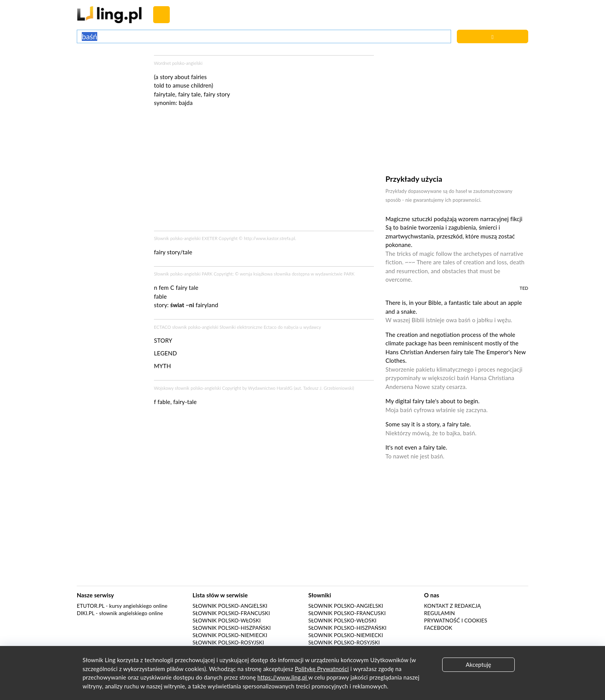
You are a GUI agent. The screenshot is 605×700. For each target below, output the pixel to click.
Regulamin (439, 613)
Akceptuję (478, 664)
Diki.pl (86, 613)
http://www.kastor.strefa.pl (270, 238)
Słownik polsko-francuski (231, 613)
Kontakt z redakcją (452, 606)
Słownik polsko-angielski (230, 606)
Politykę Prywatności (322, 669)
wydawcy (312, 327)
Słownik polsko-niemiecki (230, 635)
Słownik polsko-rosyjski (228, 643)
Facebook (438, 628)
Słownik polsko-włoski (227, 621)
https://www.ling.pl (283, 677)
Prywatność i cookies (456, 621)
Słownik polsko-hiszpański (232, 628)
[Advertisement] (112, 84)
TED (524, 288)
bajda (186, 103)
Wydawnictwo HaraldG (270, 388)
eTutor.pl (91, 606)
